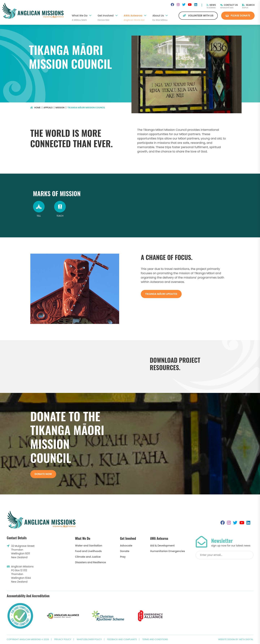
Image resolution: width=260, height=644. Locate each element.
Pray (123, 557)
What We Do (82, 18)
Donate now (43, 474)
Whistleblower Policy (89, 639)
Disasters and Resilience (90, 562)
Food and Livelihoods (88, 551)
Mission (60, 108)
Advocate (126, 546)
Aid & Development (162, 546)
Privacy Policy (63, 639)
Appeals (48, 108)
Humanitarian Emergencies (168, 551)
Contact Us (229, 5)
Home (35, 108)
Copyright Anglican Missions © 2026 (28, 639)
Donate (125, 551)
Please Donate (238, 16)
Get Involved (108, 18)
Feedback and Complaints (122, 639)
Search (248, 5)
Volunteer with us (198, 16)
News (211, 5)
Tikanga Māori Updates (161, 294)
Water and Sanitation (88, 546)
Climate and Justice (88, 557)
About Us (160, 18)
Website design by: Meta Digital (236, 639)
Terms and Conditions (155, 639)
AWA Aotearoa (135, 18)
